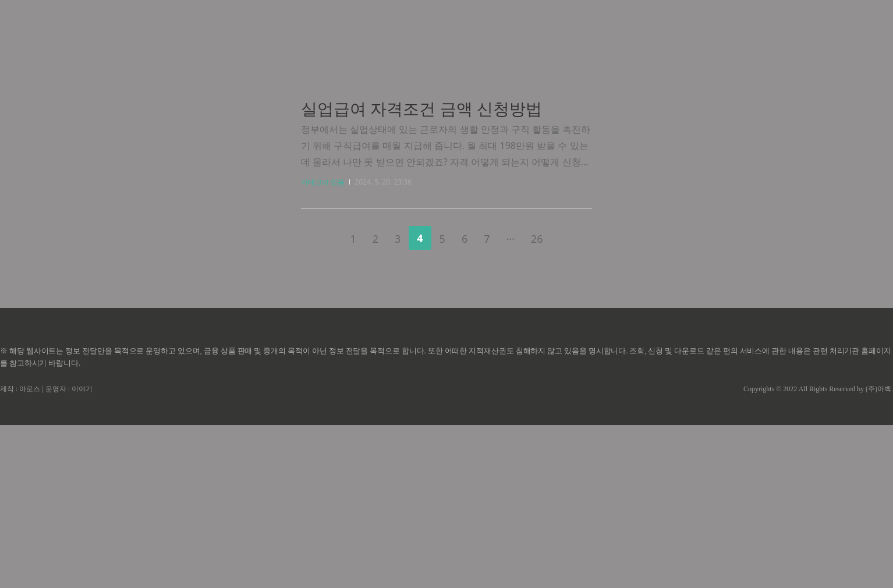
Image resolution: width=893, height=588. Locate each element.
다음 (570, 399)
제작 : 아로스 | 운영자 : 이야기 (46, 552)
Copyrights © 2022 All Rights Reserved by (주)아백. (818, 552)
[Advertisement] (447, 111)
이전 (323, 399)
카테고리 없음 (323, 345)
